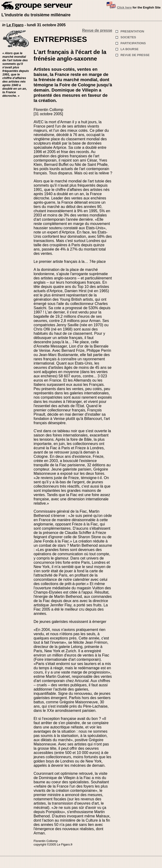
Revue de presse (97, 30)
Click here (124, 7)
